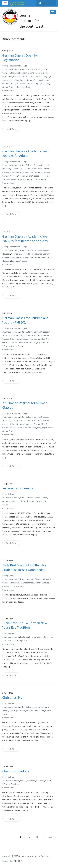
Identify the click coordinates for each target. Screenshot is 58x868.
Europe (37, 498)
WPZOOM (18, 861)
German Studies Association (15, 428)
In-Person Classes (24, 84)
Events (45, 69)
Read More (11, 129)
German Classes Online (24, 76)
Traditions (7, 640)
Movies (50, 637)
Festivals (24, 637)
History (23, 501)
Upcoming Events (24, 87)
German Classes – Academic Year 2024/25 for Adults (25, 153)
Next (50, 837)
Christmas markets (16, 771)
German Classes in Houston (15, 73)
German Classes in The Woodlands (27, 169)
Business (38, 69)
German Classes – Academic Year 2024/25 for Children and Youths (25, 239)
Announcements (12, 69)
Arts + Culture (26, 69)
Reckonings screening (18, 488)
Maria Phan (10, 494)
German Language (25, 172)
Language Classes (41, 84)
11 (37, 837)
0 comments (8, 91)
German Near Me (34, 80)
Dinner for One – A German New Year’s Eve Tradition (25, 625)
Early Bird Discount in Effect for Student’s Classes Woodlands (24, 567)
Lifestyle (6, 346)
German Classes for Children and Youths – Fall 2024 (25, 320)
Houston (44, 176)
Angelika (9, 576)
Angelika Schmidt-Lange (16, 66)
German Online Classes (29, 176)
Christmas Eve (12, 697)
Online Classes (9, 87)
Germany (33, 637)
